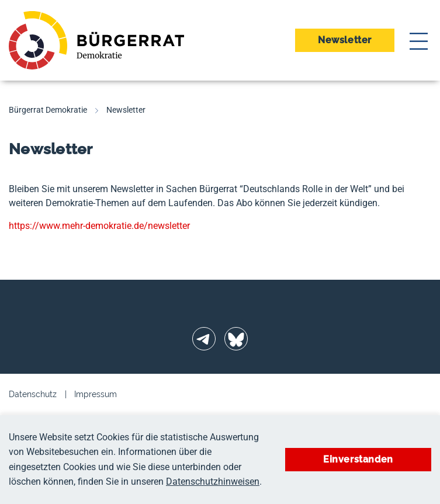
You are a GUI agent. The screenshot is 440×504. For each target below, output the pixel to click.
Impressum (96, 394)
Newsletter (345, 40)
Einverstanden (358, 459)
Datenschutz (33, 394)
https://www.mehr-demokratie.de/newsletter (99, 226)
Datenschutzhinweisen (213, 482)
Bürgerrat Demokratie (48, 110)
